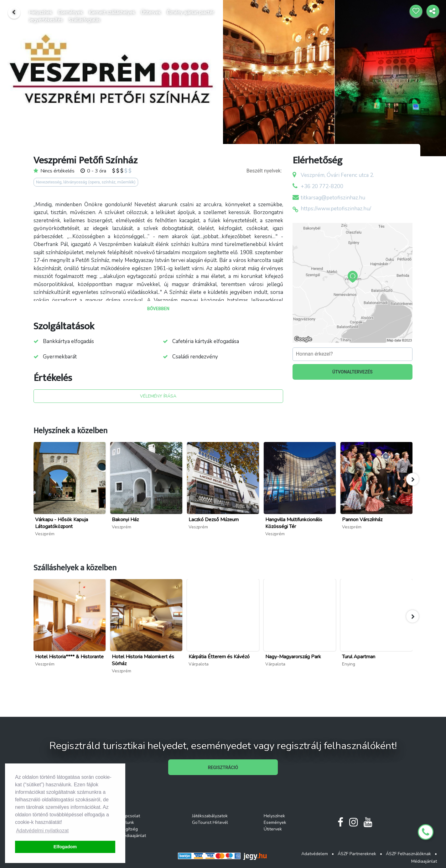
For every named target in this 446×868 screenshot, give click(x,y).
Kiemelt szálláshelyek (112, 13)
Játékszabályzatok (210, 816)
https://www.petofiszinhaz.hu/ (336, 209)
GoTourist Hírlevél (210, 822)
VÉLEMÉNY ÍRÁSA (158, 396)
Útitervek (151, 13)
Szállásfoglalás (84, 20)
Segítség (129, 829)
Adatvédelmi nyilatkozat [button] (42, 831)
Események (70, 13)
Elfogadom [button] (65, 847)
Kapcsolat (130, 816)
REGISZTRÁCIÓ (223, 768)
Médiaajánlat (133, 836)
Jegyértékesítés (46, 20)
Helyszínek (40, 13)
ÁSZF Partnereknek (357, 854)
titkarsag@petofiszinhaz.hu (333, 198)
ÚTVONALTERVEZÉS (353, 372)
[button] (412, 479)
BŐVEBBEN (158, 309)
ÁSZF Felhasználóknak (408, 854)
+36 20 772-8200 (322, 186)
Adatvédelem (315, 854)
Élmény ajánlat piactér (190, 13)
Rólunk (127, 822)
